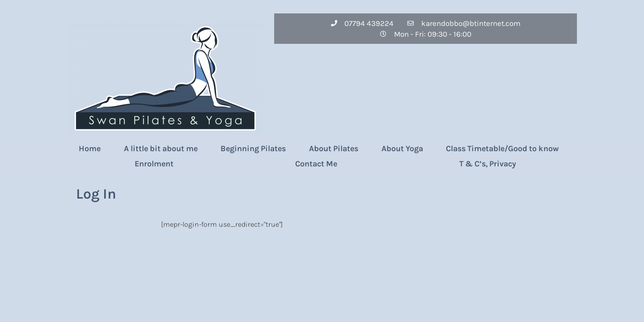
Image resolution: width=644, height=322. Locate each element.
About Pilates (334, 148)
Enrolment (154, 164)
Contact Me (316, 164)
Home (90, 148)
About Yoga (402, 148)
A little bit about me (161, 148)
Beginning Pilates (253, 148)
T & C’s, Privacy (488, 164)
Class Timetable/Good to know (502, 148)
